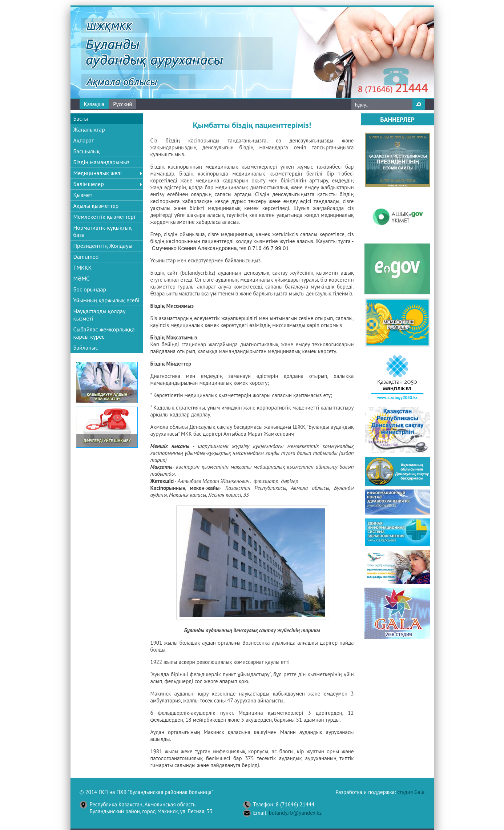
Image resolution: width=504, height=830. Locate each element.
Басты (81, 118)
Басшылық (87, 151)
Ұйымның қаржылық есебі (106, 300)
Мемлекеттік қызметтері (104, 217)
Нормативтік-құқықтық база (103, 231)
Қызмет (83, 195)
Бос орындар (90, 289)
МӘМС (82, 278)
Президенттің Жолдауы (103, 246)
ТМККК (83, 267)
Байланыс (86, 347)
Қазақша (94, 104)
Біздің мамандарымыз (102, 162)
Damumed (86, 257)
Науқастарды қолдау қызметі (99, 315)
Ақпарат (84, 140)
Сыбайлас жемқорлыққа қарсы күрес (104, 333)
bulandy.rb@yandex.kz (295, 813)
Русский (122, 104)
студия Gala (411, 792)
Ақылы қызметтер (96, 206)
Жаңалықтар (89, 129)
